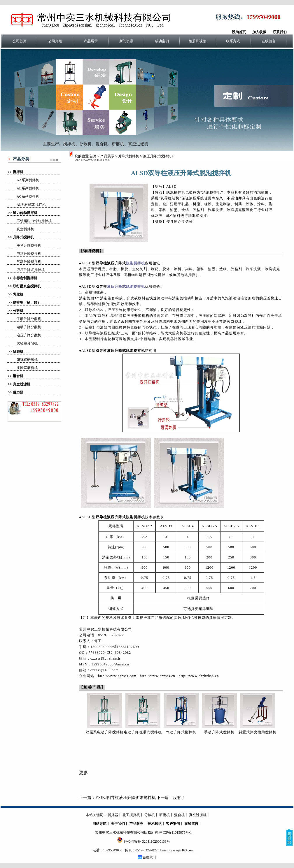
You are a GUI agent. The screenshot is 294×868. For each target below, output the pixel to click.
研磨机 (18, 352)
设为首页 (239, 32)
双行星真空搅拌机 (27, 286)
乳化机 (18, 294)
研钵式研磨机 (27, 360)
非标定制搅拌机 (25, 278)
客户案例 (173, 824)
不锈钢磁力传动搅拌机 (34, 221)
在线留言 (269, 41)
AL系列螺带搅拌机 (31, 205)
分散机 (18, 311)
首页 (93, 156)
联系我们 (280, 32)
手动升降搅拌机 (29, 245)
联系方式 (233, 41)
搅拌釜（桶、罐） (27, 303)
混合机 (18, 376)
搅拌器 (113, 815)
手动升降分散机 (29, 319)
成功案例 (162, 41)
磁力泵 (18, 392)
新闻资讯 (126, 41)
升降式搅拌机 (23, 237)
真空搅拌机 (25, 229)
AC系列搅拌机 (28, 196)
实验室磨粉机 (27, 368)
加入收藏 (259, 32)
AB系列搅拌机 (28, 188)
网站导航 (99, 824)
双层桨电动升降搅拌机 (105, 732)
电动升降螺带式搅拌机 (143, 732)
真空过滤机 (22, 384)
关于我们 (118, 824)
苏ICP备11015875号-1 (175, 832)
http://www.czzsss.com (117, 676)
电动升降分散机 (29, 327)
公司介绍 (55, 41)
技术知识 (155, 824)
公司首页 (20, 41)
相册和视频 (197, 41)
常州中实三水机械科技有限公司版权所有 (127, 832)
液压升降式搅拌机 (31, 270)
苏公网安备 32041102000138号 (147, 841)
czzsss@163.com (105, 670)
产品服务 (136, 824)
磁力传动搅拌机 (25, 213)
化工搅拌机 (131, 815)
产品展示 (91, 41)
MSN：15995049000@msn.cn (104, 664)
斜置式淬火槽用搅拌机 (258, 732)
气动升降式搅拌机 (181, 732)
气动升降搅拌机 (29, 262)
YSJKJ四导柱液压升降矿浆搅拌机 (126, 798)
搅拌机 (18, 172)
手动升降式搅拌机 (219, 732)
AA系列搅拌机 (28, 180)
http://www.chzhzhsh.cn (199, 676)
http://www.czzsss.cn (158, 676)
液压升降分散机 (29, 335)
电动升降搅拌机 (29, 254)
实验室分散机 (27, 343)
